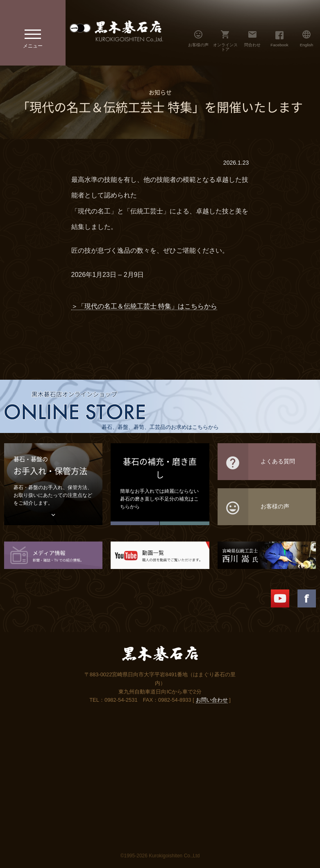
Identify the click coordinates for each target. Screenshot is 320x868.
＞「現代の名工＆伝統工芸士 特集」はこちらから (144, 306)
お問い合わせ (212, 700)
